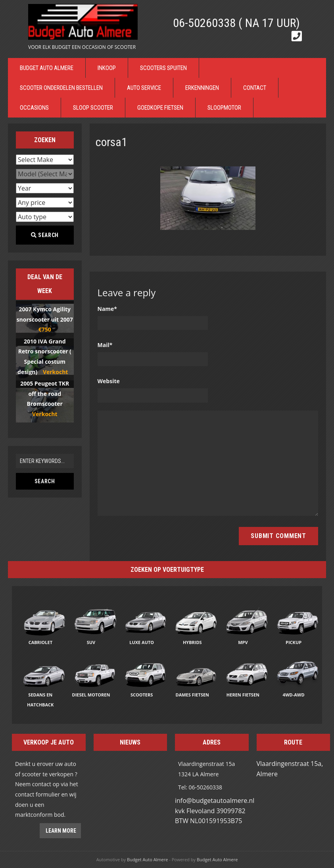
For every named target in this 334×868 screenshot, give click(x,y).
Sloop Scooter (93, 108)
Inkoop (107, 68)
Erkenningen (202, 88)
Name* (107, 309)
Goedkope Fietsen (160, 108)
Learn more (60, 831)
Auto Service (144, 88)
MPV (243, 642)
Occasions (34, 108)
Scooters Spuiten (163, 68)
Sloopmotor (224, 108)
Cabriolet (40, 642)
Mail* (105, 345)
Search (45, 235)
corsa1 (111, 142)
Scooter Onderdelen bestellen (61, 88)
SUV (91, 642)
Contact (255, 88)
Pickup (294, 642)
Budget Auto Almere (47, 68)
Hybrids (192, 642)
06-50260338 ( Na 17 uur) (236, 23)
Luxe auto (142, 642)
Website (109, 381)
